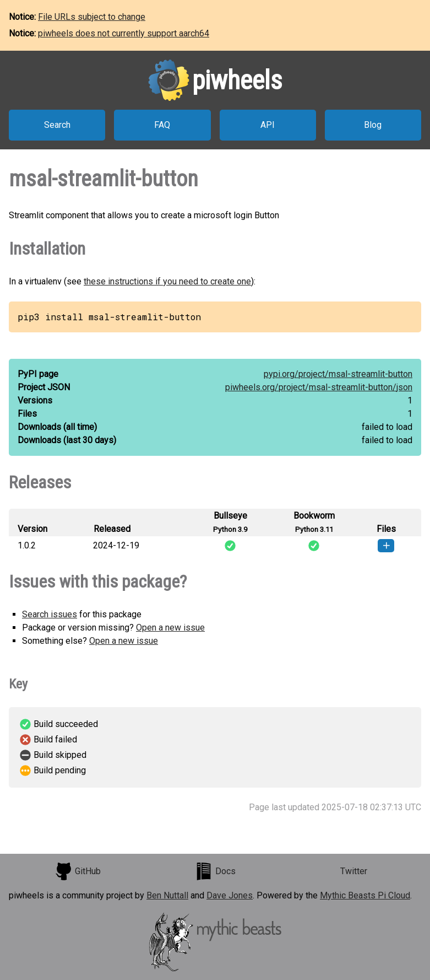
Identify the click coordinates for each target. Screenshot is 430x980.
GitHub (78, 871)
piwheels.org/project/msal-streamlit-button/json (319, 387)
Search (57, 125)
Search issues (50, 614)
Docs (215, 871)
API (268, 125)
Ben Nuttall (167, 895)
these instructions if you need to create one (167, 281)
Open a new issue (170, 628)
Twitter (354, 871)
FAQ (162, 125)
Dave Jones (230, 895)
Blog (373, 125)
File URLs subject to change (92, 17)
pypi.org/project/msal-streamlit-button (338, 374)
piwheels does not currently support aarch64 (124, 33)
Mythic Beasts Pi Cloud (365, 895)
